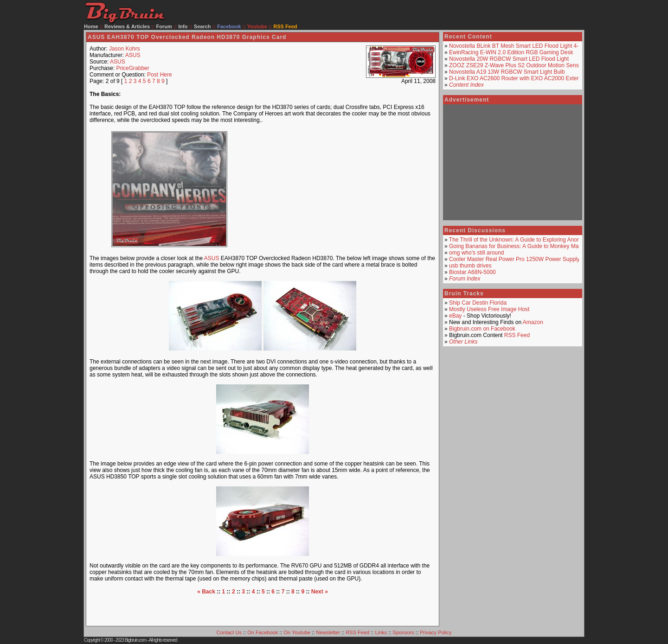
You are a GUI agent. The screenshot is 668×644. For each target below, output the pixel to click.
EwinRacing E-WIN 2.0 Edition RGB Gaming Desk (511, 52)
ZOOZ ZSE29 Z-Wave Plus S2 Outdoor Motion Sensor (516, 65)
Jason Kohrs (125, 49)
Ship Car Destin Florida (478, 303)
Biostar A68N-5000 (472, 272)
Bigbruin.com (135, 640)
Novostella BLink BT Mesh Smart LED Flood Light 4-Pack (520, 46)
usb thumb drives (470, 266)
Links (381, 632)
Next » (320, 592)
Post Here (159, 75)
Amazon (533, 322)
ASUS (133, 55)
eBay (455, 316)
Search (202, 26)
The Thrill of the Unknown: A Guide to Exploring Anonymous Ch (527, 240)
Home (91, 26)
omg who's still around (476, 253)
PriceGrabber (132, 68)
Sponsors (403, 632)
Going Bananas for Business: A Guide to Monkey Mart (516, 246)
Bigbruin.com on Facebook (482, 329)
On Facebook (263, 632)
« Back (206, 592)
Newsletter (328, 632)
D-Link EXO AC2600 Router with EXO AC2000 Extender (519, 78)
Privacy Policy (436, 632)
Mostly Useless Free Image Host (489, 309)
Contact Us (229, 632)
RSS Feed (517, 335)
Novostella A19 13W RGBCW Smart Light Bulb (507, 72)
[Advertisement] (340, 189)
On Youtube (297, 632)
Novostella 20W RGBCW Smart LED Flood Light (509, 59)
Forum (164, 26)
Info (183, 26)
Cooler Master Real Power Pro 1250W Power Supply (514, 259)
